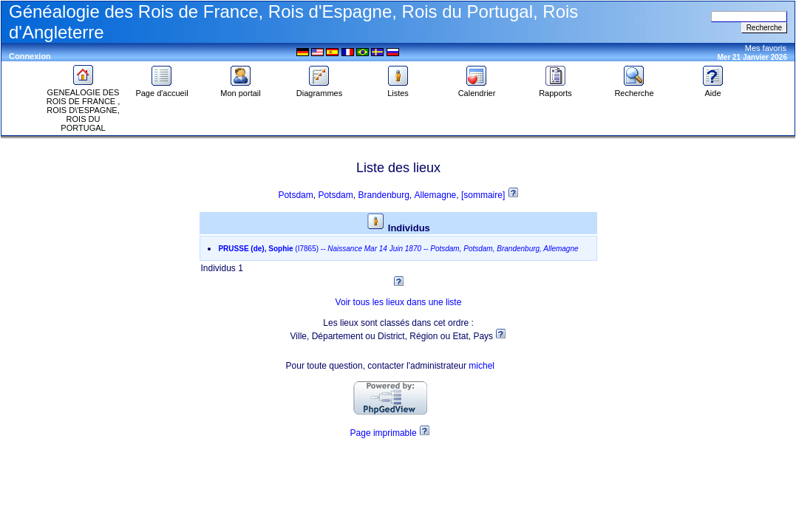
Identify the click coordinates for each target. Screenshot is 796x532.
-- (398, 249)
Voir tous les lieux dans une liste (399, 302)
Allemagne (436, 195)
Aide (713, 89)
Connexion (30, 56)
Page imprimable (384, 433)
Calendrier (477, 89)
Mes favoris (766, 48)
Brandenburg (383, 195)
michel (482, 366)
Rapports (555, 89)
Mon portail (240, 89)
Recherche (634, 89)
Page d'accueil (161, 89)
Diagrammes (319, 89)
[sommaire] (484, 195)
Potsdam (295, 195)
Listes (398, 89)
